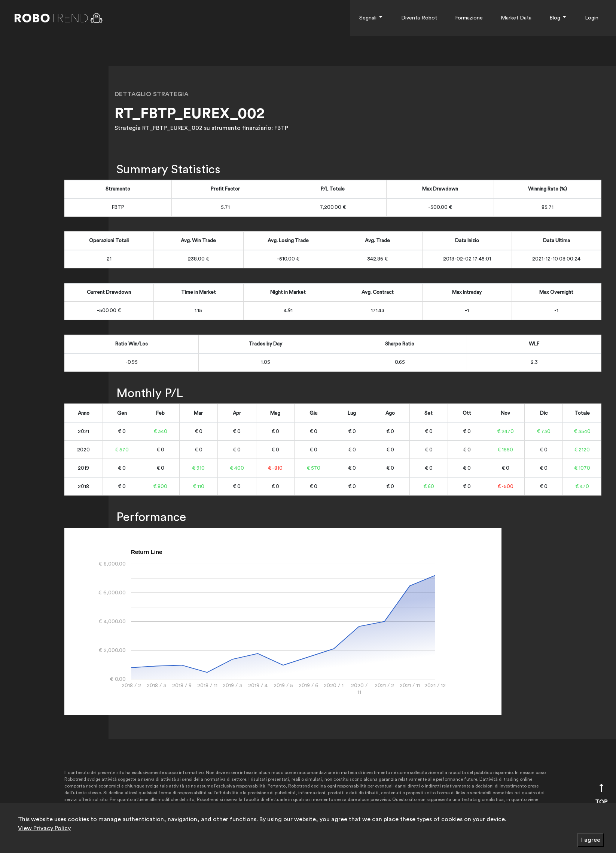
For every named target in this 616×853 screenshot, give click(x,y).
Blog (558, 18)
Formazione (469, 18)
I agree (591, 840)
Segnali (371, 18)
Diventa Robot (419, 18)
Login (592, 18)
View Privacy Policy (44, 828)
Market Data (516, 18)
